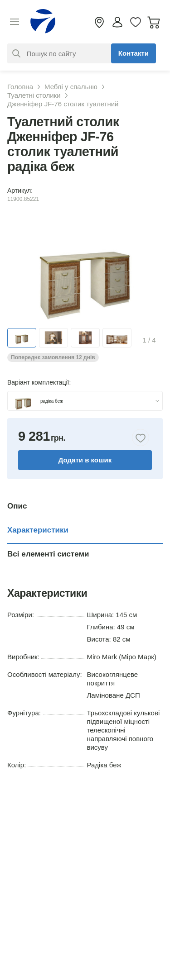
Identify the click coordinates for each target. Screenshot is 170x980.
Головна (20, 87)
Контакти (134, 53)
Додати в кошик (85, 460)
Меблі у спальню (71, 87)
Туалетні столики (34, 95)
